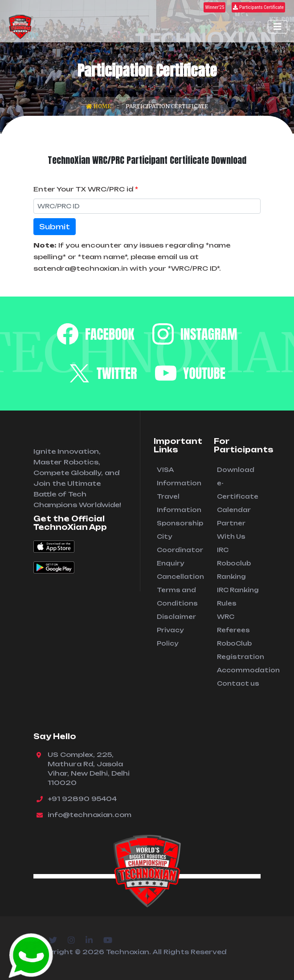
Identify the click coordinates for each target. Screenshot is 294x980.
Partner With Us (231, 530)
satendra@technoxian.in (81, 268)
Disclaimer (176, 617)
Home (99, 106)
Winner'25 (214, 7)
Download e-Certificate (238, 483)
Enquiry (170, 563)
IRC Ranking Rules (238, 597)
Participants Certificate (258, 7)
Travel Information (179, 503)
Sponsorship (179, 523)
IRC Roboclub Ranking (234, 563)
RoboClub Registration (239, 650)
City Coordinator (179, 543)
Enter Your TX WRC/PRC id (86, 189)
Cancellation (179, 577)
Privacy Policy (170, 637)
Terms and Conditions (177, 597)
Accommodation (239, 670)
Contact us (238, 683)
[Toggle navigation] (278, 27)
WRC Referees (233, 623)
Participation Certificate (167, 106)
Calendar (234, 510)
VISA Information (179, 476)
